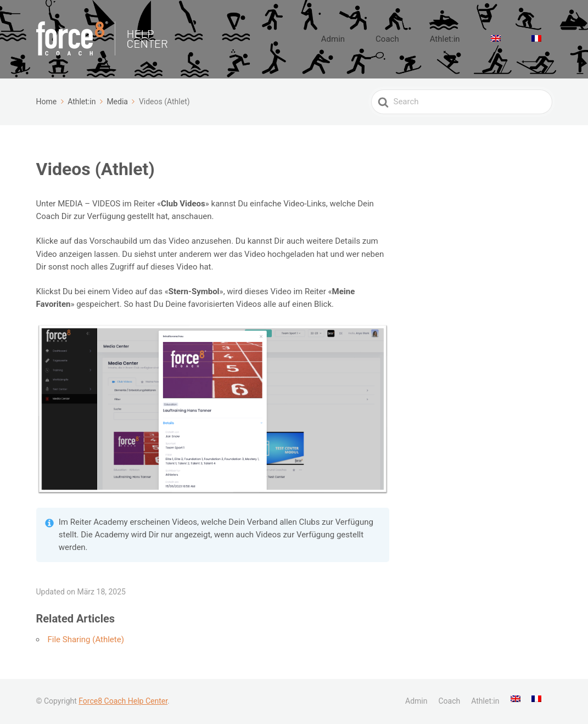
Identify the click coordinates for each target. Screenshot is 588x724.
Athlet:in (478, 39)
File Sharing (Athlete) (86, 639)
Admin (392, 39)
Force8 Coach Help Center (123, 701)
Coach (433, 39)
